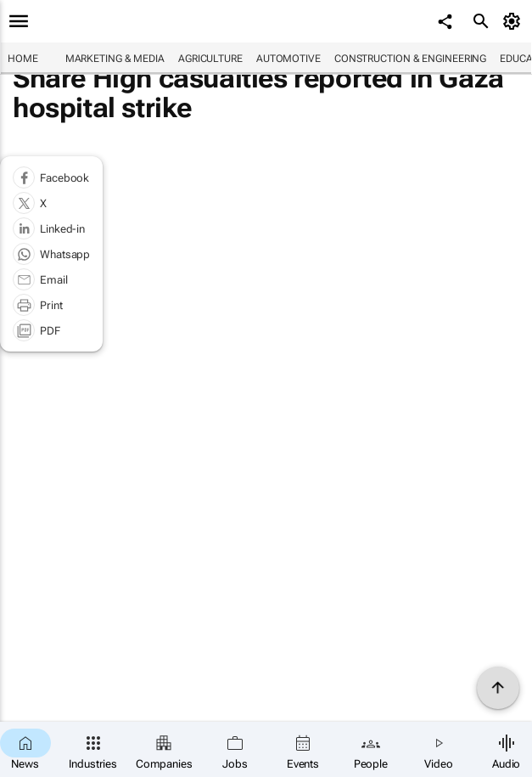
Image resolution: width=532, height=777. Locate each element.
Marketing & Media (115, 59)
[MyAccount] (515, 21)
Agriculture (210, 59)
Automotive (288, 59)
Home (23, 59)
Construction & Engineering (410, 59)
